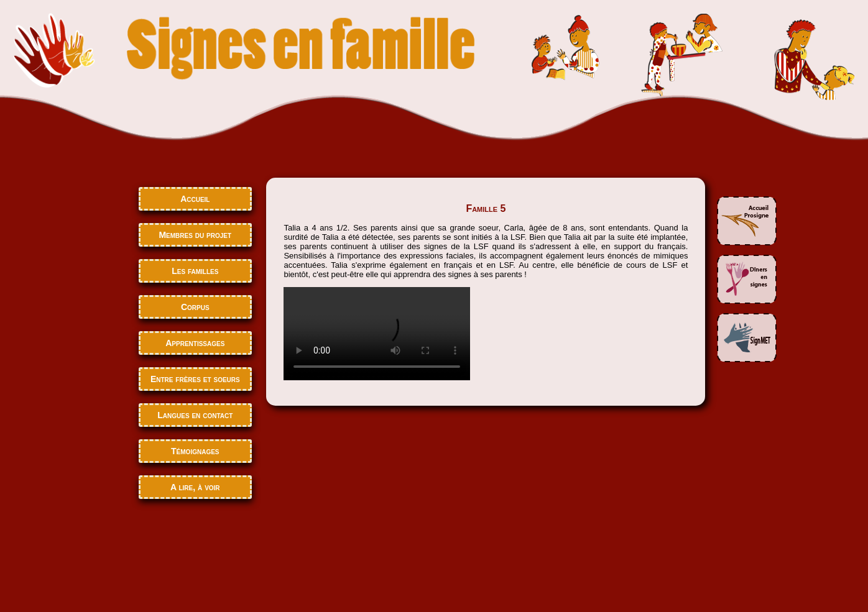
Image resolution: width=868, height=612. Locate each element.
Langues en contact (195, 415)
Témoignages (195, 451)
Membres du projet (195, 235)
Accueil (195, 199)
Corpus (195, 307)
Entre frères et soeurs (195, 379)
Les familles (195, 271)
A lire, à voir (195, 487)
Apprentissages (195, 343)
